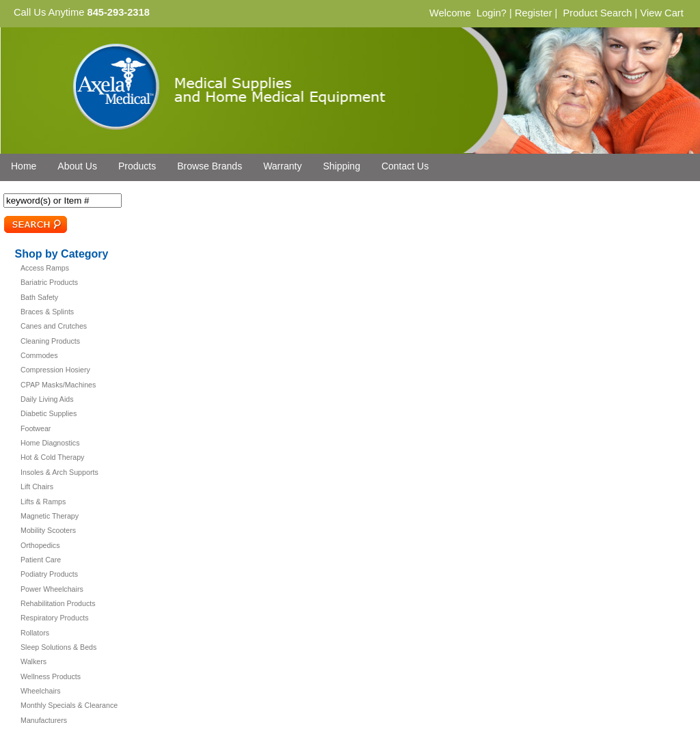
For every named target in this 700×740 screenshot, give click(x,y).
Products (137, 166)
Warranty (282, 166)
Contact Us (405, 166)
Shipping (341, 166)
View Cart (661, 13)
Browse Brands (210, 166)
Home (24, 166)
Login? (492, 13)
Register (534, 13)
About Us (77, 166)
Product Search (597, 13)
